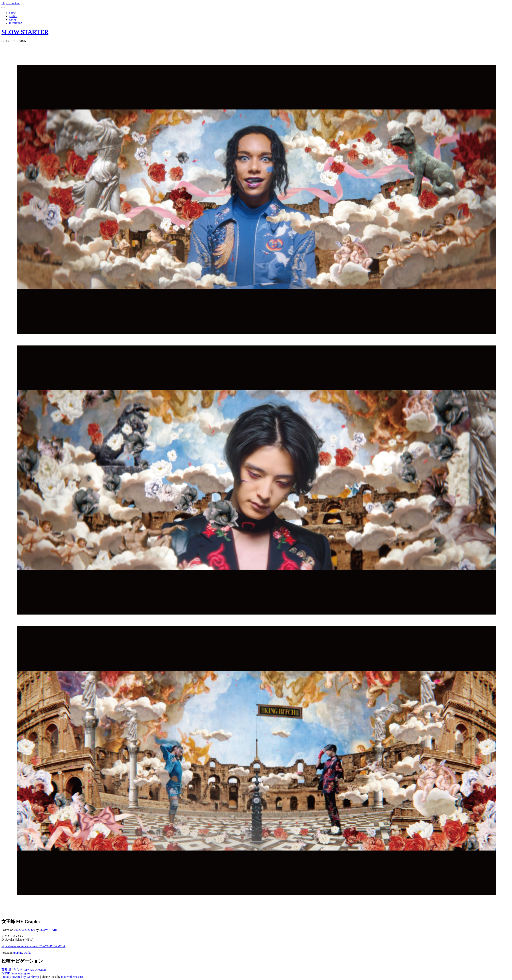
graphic (18, 953)
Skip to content (11, 3)
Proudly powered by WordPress (20, 977)
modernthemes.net (72, 977)
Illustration (16, 23)
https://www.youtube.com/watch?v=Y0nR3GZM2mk (33, 946)
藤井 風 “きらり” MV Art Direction (24, 970)
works (13, 20)
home (12, 13)
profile (13, 16)
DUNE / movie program (16, 973)
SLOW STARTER (25, 32)
